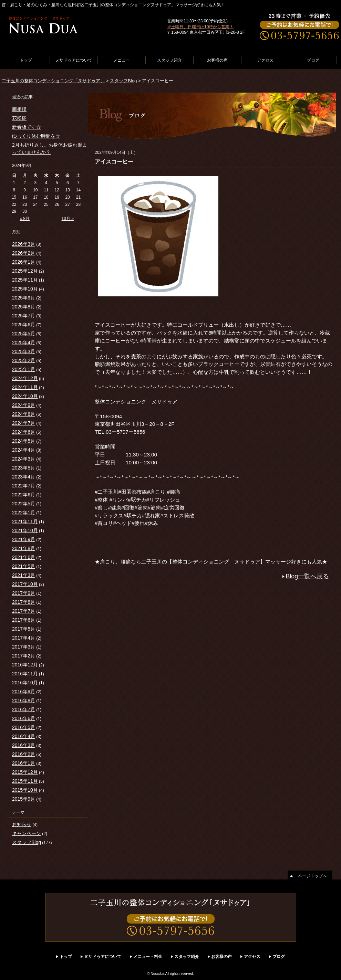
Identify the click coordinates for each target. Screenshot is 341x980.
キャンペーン (27, 833)
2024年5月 (24, 441)
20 (68, 197)
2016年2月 (24, 754)
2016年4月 (24, 736)
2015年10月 (25, 790)
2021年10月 (25, 530)
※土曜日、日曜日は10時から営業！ (200, 27)
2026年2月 (24, 253)
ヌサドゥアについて (74, 60)
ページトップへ (312, 876)
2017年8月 (24, 602)
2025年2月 (24, 360)
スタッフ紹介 (169, 60)
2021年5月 (24, 566)
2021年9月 (24, 539)
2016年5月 (24, 727)
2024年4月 (24, 450)
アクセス (265, 60)
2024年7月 (24, 423)
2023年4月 (24, 477)
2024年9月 (24, 405)
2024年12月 (25, 378)
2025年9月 (24, 298)
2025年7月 (24, 316)
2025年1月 (24, 369)
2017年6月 (24, 620)
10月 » (68, 219)
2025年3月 (24, 351)
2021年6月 (24, 557)
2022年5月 (24, 504)
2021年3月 (24, 575)
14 (78, 190)
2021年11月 (25, 521)
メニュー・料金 (148, 957)
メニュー (122, 60)
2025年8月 (24, 307)
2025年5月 (24, 334)
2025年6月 (24, 325)
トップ (26, 60)
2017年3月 (24, 647)
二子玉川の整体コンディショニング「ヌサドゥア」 (53, 81)
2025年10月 (25, 289)
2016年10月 (25, 683)
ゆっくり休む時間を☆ (36, 136)
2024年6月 (24, 432)
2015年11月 (25, 781)
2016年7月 (24, 709)
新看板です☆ (27, 127)
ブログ (313, 60)
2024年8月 (24, 414)
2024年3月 (24, 459)
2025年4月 (24, 343)
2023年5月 (24, 468)
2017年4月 (24, 638)
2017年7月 (24, 611)
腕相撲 (19, 109)
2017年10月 (25, 584)
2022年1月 (24, 513)
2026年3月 (24, 244)
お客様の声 (217, 60)
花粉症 (19, 118)
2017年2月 (24, 656)
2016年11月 (25, 674)
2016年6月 (24, 718)
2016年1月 (24, 763)
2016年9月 (24, 692)
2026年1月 (24, 262)
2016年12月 (25, 665)
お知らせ (22, 824)
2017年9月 (24, 593)
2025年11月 (25, 280)
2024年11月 (25, 387)
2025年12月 (25, 271)
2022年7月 (24, 486)
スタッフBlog (123, 81)
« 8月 (25, 219)
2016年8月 (24, 700)
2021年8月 (24, 548)
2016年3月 (24, 745)
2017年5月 (24, 629)
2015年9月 (24, 799)
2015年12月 (25, 772)
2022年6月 (24, 495)
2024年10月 (25, 396)
